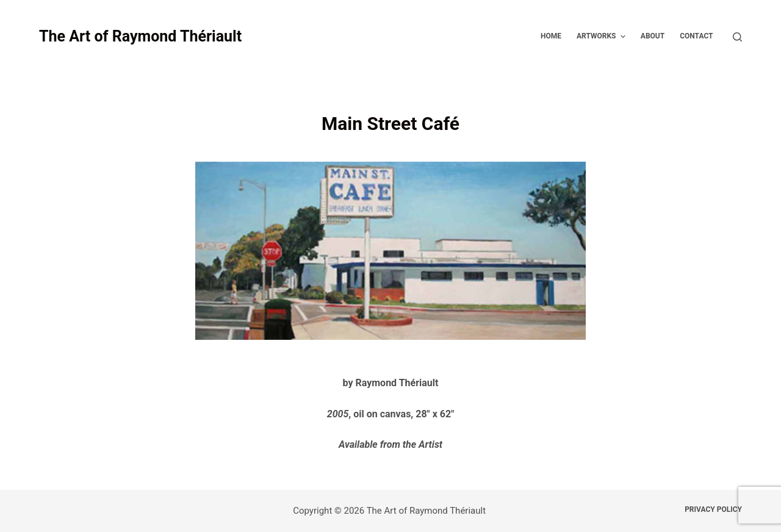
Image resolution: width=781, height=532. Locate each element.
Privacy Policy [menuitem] (713, 509)
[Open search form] (737, 37)
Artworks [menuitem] (603, 37)
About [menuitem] (653, 36)
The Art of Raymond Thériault (140, 36)
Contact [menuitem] (696, 36)
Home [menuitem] (551, 36)
